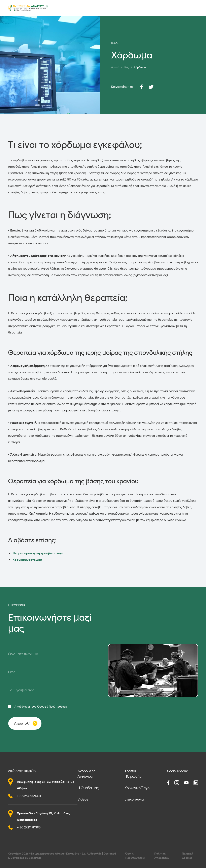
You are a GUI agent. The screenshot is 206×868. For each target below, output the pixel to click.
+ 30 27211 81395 (29, 827)
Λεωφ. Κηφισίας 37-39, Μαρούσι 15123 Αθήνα (46, 785)
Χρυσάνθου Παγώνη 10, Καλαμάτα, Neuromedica (43, 816)
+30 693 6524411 (29, 796)
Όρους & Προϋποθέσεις (52, 707)
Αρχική (115, 67)
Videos (83, 799)
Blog (127, 67)
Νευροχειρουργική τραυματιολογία (39, 553)
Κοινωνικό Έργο (137, 788)
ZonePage (35, 858)
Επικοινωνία (134, 799)
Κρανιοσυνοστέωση (27, 560)
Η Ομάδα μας (88, 788)
